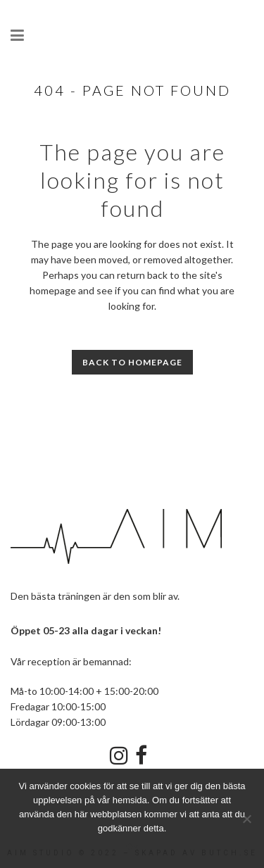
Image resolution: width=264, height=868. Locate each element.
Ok (132, 847)
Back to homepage (132, 362)
